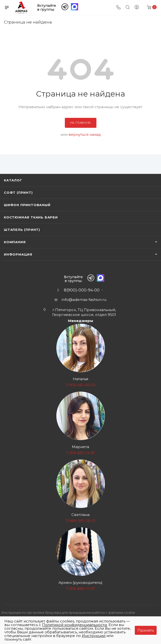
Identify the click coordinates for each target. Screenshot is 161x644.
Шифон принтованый (27, 205)
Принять (146, 630)
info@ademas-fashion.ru (84, 300)
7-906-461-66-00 (81, 385)
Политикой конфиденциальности (74, 625)
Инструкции (94, 636)
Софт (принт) (18, 193)
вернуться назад (85, 134)
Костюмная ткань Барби (31, 217)
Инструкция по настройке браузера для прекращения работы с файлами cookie (68, 612)
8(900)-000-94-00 (82, 290)
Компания (15, 242)
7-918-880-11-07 (80, 589)
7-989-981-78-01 (80, 521)
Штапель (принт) (22, 230)
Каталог (13, 180)
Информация (18, 254)
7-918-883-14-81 (80, 453)
